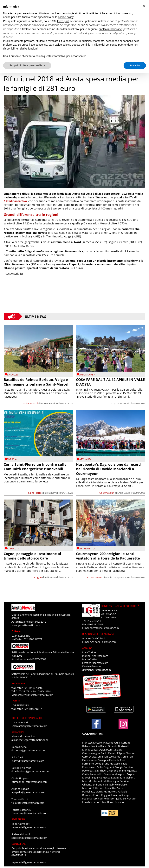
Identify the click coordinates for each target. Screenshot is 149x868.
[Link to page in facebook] (96, 724)
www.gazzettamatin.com (26, 625)
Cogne (38, 577)
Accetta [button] (135, 65)
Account (87, 648)
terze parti (63, 21)
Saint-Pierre (35, 493)
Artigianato (87, 549)
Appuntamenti (88, 375)
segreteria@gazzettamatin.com (35, 695)
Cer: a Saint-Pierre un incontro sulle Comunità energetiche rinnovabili (35, 467)
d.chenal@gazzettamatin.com (29, 750)
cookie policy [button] (66, 17)
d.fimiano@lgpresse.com (97, 670)
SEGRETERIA (18, 819)
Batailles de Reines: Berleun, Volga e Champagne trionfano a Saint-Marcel (36, 382)
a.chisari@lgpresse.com (103, 642)
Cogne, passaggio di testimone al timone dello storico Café (32, 556)
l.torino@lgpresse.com (95, 656)
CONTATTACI (19, 844)
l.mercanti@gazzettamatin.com (29, 726)
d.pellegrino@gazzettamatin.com (30, 771)
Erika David (51, 493)
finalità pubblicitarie (110, 29)
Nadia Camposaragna (118, 577)
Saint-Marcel (30, 403)
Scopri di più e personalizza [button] (27, 65)
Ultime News (35, 316)
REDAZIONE (18, 683)
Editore (16, 631)
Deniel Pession (49, 403)
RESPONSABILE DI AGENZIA (98, 634)
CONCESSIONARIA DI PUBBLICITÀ (120, 606)
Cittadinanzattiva (15, 201)
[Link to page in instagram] (123, 727)
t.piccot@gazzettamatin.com (28, 803)
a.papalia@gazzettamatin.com (29, 792)
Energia (12, 459)
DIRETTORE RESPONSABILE (27, 718)
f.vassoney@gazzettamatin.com (30, 813)
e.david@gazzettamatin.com (28, 761)
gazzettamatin (122, 403)
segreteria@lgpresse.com (104, 628)
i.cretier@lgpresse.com (95, 663)
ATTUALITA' (86, 459)
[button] (144, 6)
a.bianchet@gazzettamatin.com (30, 740)
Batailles (13, 375)
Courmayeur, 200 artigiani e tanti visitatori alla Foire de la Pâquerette (108, 556)
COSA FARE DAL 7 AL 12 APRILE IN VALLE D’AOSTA (110, 382)
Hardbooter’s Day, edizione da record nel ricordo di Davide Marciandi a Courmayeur (108, 469)
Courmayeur (107, 493)
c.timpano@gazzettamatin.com (29, 782)
